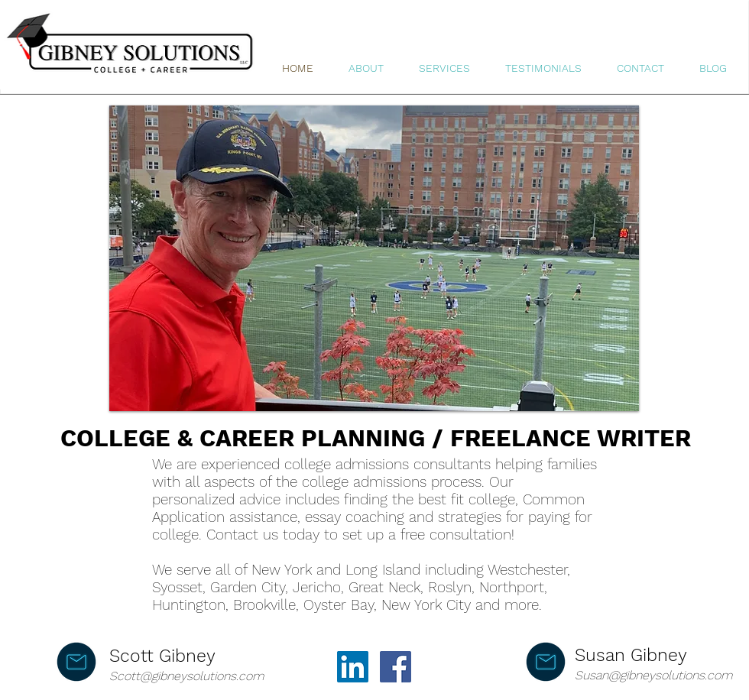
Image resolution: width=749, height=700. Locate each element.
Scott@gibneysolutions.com (186, 676)
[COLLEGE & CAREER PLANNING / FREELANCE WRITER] (374, 439)
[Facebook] (396, 667)
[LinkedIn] (353, 667)
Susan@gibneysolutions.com (653, 675)
